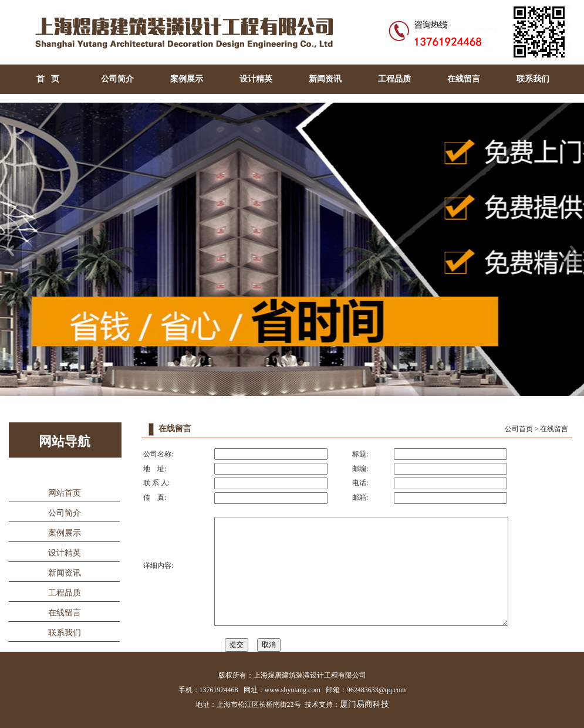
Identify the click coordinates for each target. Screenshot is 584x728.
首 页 (48, 79)
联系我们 (533, 79)
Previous (11, 251)
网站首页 (65, 493)
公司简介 (117, 79)
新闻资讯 (325, 79)
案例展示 (187, 79)
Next (573, 251)
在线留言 (464, 79)
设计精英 (256, 79)
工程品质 (394, 79)
